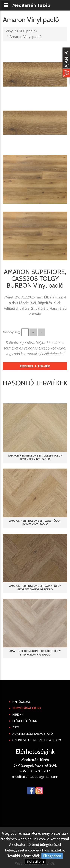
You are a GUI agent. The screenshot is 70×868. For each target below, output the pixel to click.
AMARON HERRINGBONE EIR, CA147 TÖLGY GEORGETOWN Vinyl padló (35, 588)
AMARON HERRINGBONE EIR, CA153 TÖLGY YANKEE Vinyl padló (35, 523)
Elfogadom (52, 856)
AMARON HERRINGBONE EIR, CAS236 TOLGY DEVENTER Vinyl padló (35, 457)
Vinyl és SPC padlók (21, 31)
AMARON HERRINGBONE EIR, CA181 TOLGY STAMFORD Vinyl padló (35, 653)
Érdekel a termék (35, 366)
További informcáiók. (24, 856)
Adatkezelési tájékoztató (33, 734)
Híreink (18, 715)
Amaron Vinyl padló (25, 37)
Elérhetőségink (25, 721)
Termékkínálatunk (27, 708)
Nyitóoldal (21, 702)
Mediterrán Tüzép (31, 5)
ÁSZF (16, 727)
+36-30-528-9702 (35, 771)
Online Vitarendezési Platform (37, 740)
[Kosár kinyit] (66, 63)
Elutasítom (35, 861)
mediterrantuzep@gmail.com (35, 777)
